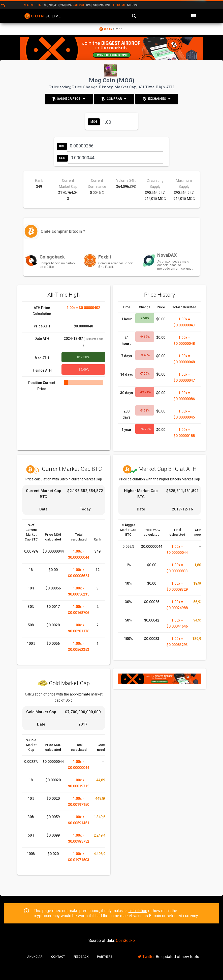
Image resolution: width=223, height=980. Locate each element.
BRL (62, 146)
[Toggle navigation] (194, 16)
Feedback (81, 957)
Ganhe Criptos (69, 98)
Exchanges (157, 98)
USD (62, 158)
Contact (58, 957)
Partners (105, 957)
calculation (138, 911)
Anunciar (35, 957)
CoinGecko (125, 940)
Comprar (114, 98)
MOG (94, 122)
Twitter (146, 957)
